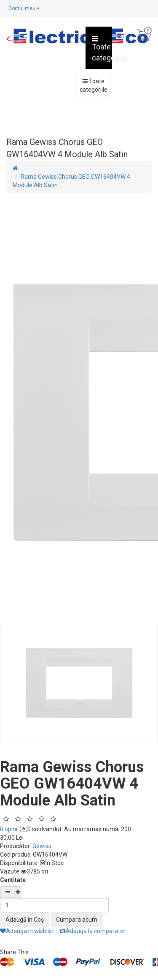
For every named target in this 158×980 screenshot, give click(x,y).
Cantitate (13, 880)
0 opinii (9, 829)
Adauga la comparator (92, 931)
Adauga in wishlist (27, 931)
